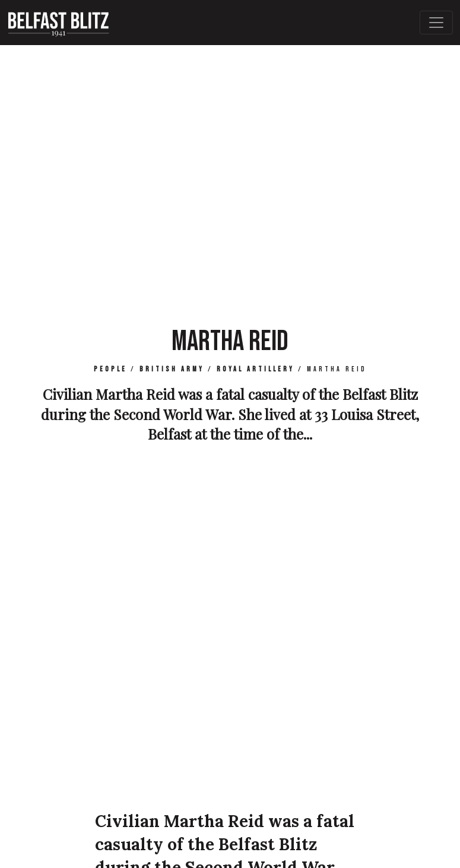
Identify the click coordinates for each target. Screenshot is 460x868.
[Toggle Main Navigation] (436, 23)
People (110, 369)
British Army (172, 369)
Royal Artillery (256, 369)
